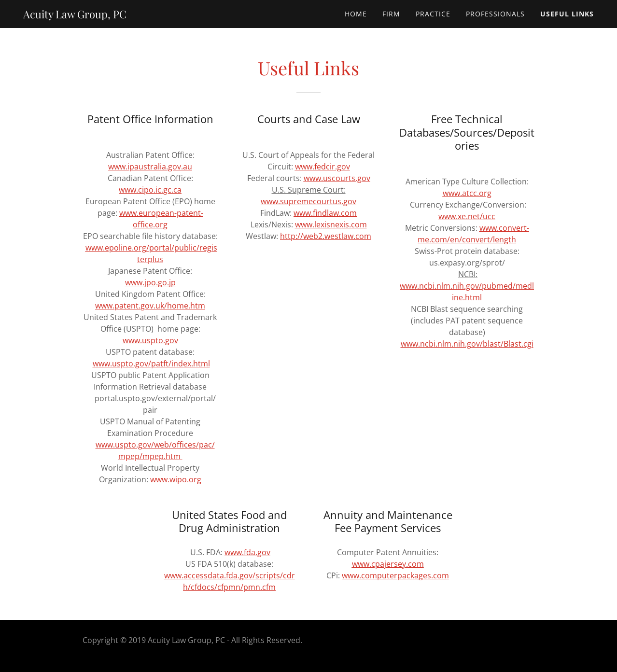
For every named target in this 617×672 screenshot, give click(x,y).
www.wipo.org (176, 479)
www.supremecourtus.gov (308, 201)
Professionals (495, 14)
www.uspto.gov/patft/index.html (151, 364)
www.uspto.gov (150, 340)
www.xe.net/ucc (467, 216)
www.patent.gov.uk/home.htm (150, 306)
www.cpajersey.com (388, 564)
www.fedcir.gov (323, 167)
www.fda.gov (247, 552)
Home (356, 14)
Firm (391, 14)
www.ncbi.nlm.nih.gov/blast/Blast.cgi (467, 344)
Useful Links (567, 14)
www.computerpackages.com (395, 575)
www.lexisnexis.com (331, 224)
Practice (433, 14)
